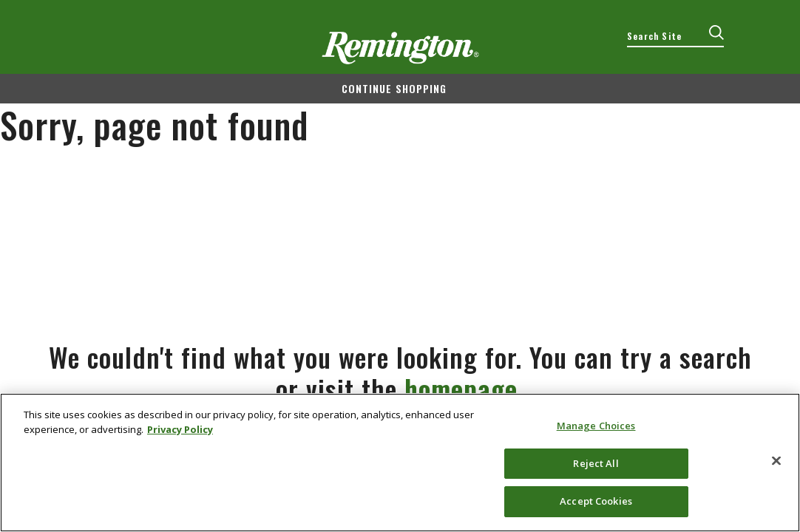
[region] (400, 463)
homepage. (465, 388)
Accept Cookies (596, 501)
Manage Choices (596, 426)
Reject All (596, 463)
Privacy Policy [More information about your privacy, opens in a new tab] (180, 429)
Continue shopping (394, 88)
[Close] (776, 461)
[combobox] (675, 36)
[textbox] (675, 36)
